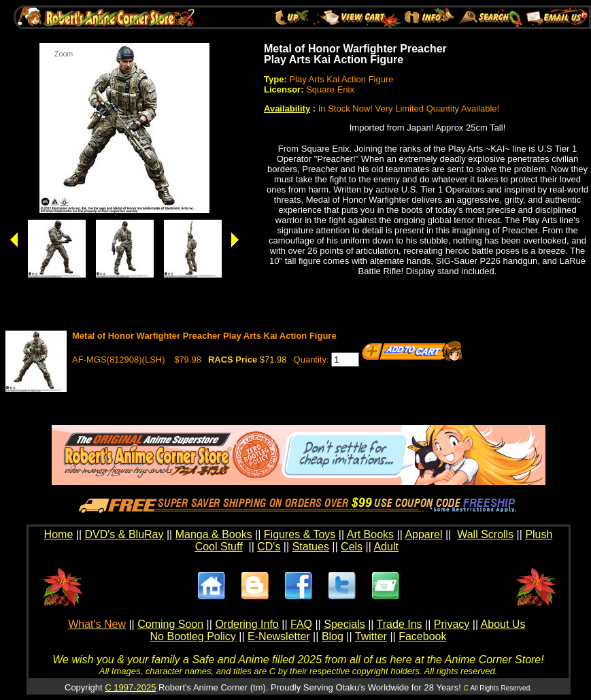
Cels (352, 547)
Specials (344, 624)
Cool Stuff (219, 547)
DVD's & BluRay (124, 534)
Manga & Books (214, 534)
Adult (386, 547)
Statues (311, 547)
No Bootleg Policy (193, 636)
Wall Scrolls (485, 534)
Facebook (422, 636)
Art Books (370, 534)
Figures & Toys (300, 534)
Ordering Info (247, 624)
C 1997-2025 (130, 687)
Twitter (371, 636)
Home (59, 534)
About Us (503, 624)
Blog (333, 636)
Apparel (423, 534)
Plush (539, 534)
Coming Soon (170, 624)
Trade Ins (400, 624)
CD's (269, 547)
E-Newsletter (279, 636)
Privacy (452, 624)
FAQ (301, 624)
